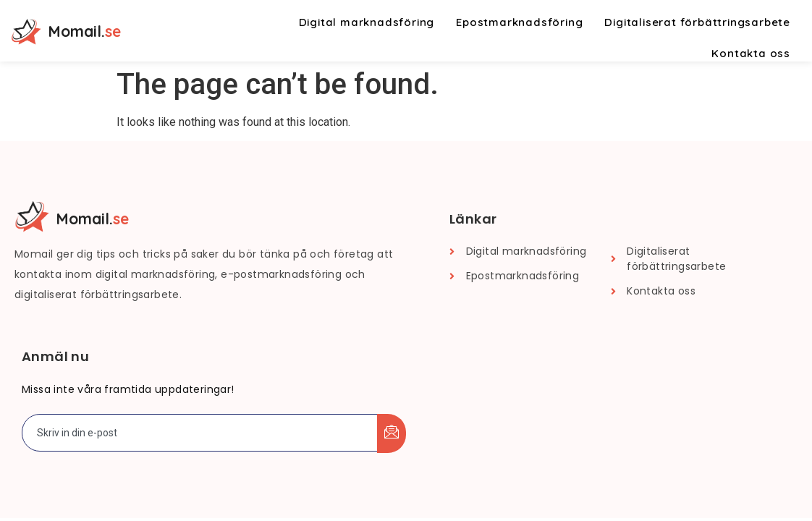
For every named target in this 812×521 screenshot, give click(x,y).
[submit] (392, 433)
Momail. (84, 31)
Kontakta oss (751, 53)
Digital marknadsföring (367, 22)
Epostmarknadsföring (519, 22)
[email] (200, 433)
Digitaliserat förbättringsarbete (697, 22)
